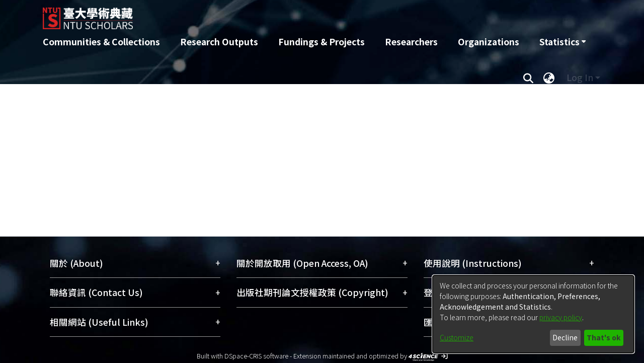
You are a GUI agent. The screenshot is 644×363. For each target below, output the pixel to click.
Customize (457, 337)
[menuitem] (562, 42)
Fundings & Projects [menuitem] (321, 42)
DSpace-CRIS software (256, 356)
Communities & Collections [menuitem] (101, 42)
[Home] (268, 15)
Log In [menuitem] (580, 77)
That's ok (603, 337)
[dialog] (533, 314)
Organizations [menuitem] (489, 42)
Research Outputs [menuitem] (219, 42)
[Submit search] (528, 78)
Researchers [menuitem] (411, 42)
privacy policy (561, 317)
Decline (565, 337)
